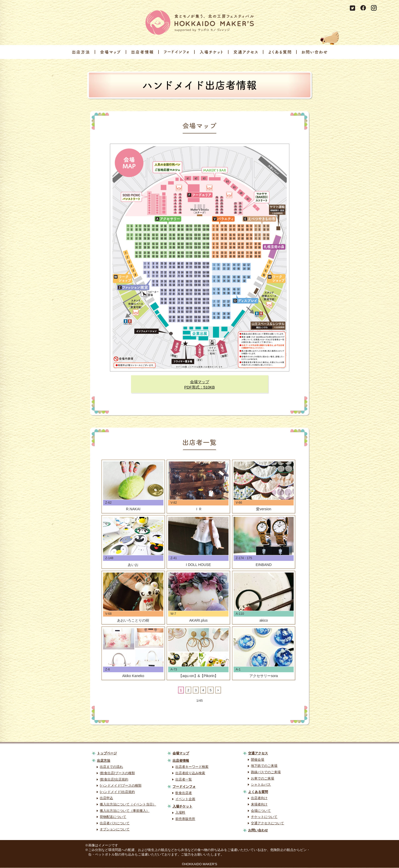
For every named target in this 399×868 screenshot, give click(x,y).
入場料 (180, 813)
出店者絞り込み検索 (190, 773)
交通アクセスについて (267, 823)
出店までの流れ (111, 767)
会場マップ (181, 754)
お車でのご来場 (262, 779)
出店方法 (104, 761)
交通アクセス (258, 754)
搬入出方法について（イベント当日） (128, 805)
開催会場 (258, 760)
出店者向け (259, 798)
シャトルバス (261, 785)
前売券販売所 (185, 819)
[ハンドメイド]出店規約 (117, 792)
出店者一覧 (184, 780)
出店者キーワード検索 (192, 767)
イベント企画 (185, 799)
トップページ (107, 754)
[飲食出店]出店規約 (114, 780)
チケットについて (264, 817)
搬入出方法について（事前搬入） (125, 811)
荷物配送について (113, 817)
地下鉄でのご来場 (264, 766)
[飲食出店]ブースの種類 (117, 773)
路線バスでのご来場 (266, 772)
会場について (261, 811)
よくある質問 (258, 792)
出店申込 (106, 798)
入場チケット (182, 807)
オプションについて (115, 830)
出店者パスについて (115, 823)
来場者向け (259, 805)
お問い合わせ (258, 831)
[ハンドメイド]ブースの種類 (120, 786)
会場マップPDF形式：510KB (199, 384)
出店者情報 (181, 761)
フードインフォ (184, 787)
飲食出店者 (184, 793)
